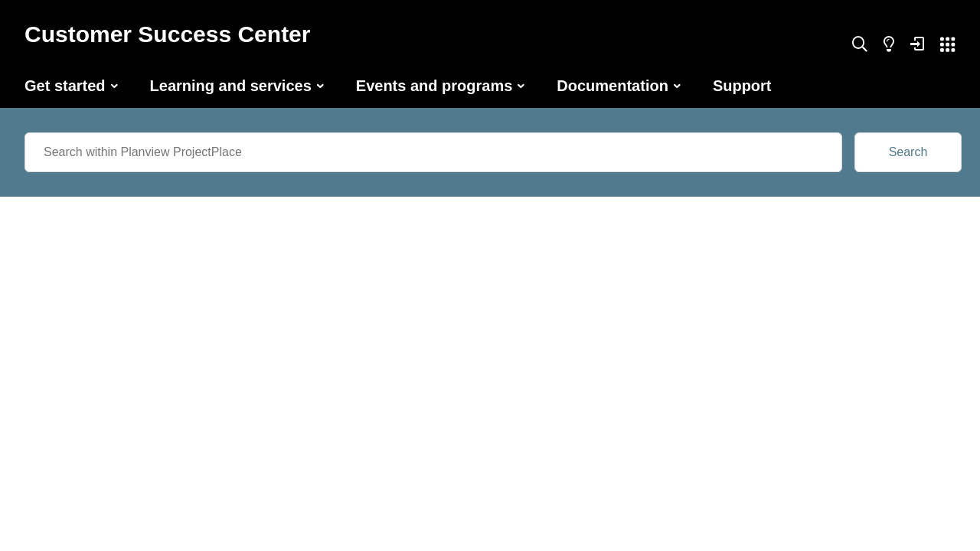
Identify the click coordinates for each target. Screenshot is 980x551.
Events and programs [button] (434, 86)
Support (742, 86)
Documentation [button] (612, 86)
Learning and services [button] (231, 86)
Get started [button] (65, 86)
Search (908, 152)
